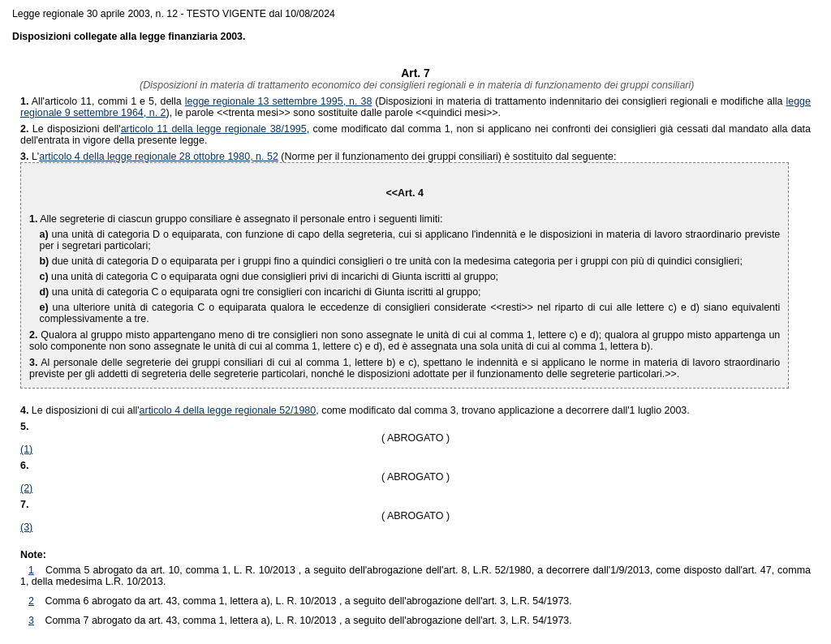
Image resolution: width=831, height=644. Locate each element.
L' (35, 157)
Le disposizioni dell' (71, 129)
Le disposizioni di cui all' (80, 410)
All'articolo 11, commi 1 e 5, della (103, 101)
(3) (26, 527)
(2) (26, 488)
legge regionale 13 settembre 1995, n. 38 (279, 101)
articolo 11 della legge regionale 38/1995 (214, 129)
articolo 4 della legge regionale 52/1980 (228, 410)
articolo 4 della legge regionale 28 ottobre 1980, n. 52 (159, 157)
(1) (26, 449)
